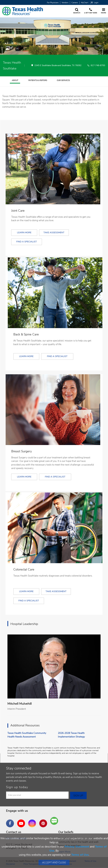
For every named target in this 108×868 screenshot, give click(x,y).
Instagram (33, 821)
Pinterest (44, 821)
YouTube (22, 821)
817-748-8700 (98, 66)
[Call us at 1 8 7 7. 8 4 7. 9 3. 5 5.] (91, 11)
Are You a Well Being (55, 821)
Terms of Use (80, 855)
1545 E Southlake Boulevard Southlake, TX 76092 (58, 66)
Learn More (24, 233)
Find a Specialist (27, 242)
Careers (75, 3)
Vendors (65, 3)
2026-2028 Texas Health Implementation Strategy (71, 735)
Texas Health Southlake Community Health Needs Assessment (27, 735)
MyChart (85, 3)
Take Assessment (54, 233)
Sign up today (17, 787)
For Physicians (53, 3)
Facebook (11, 821)
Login (95, 3)
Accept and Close (54, 863)
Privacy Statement (77, 847)
